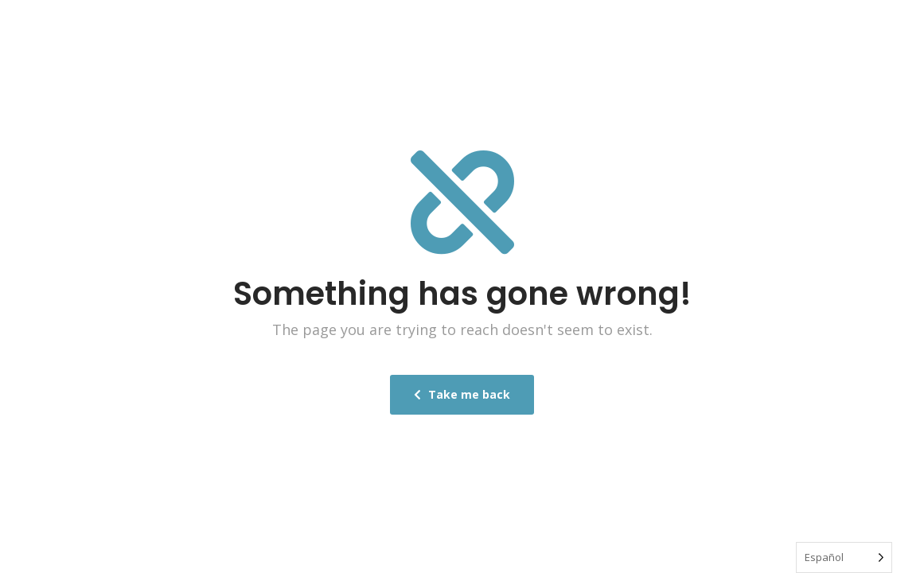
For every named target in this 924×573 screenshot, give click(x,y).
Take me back (462, 394)
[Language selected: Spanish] (844, 557)
